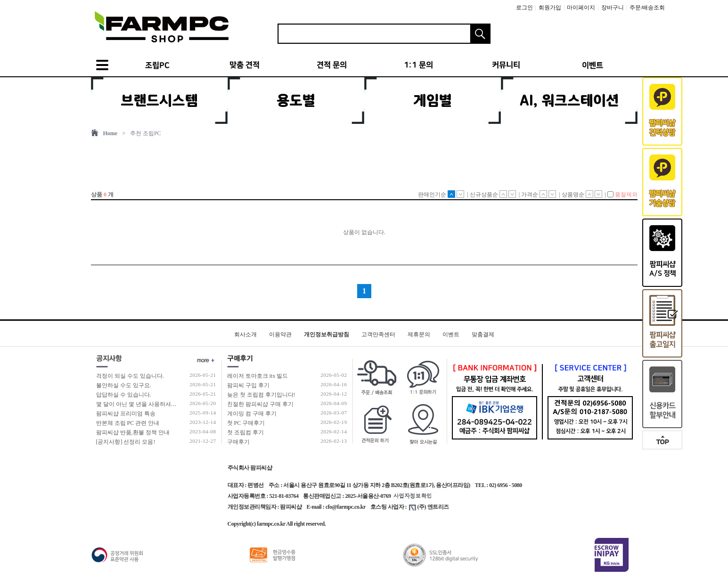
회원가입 (550, 8)
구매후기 (238, 442)
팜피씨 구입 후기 (248, 385)
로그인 (524, 8)
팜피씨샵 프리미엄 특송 (126, 414)
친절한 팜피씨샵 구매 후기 (260, 404)
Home (110, 133)
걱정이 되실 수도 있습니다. (130, 376)
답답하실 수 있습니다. (124, 395)
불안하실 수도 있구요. (124, 385)
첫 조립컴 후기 (245, 432)
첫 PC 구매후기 (246, 423)
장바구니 (613, 8)
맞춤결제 (483, 334)
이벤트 (451, 334)
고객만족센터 (378, 334)
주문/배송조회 (647, 8)
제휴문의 (419, 334)
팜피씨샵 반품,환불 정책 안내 (133, 432)
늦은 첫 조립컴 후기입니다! (261, 395)
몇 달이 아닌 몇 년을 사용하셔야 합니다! (147, 404)
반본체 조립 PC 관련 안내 (128, 423)
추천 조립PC (146, 133)
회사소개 (245, 334)
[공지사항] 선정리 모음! (126, 442)
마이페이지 (581, 8)
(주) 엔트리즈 (429, 507)
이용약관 (280, 334)
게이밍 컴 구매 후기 (252, 414)
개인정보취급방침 (327, 334)
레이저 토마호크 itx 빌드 (258, 376)
